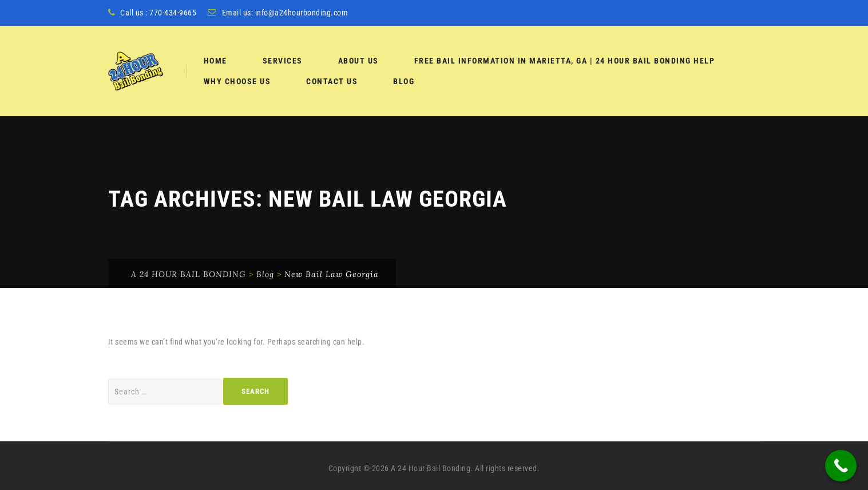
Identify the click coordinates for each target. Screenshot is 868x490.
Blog (404, 81)
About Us (358, 61)
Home (215, 61)
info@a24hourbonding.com (302, 13)
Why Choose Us (237, 81)
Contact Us (332, 81)
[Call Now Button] (841, 466)
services (283, 61)
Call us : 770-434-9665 (158, 13)
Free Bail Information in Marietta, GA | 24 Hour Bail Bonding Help (565, 61)
